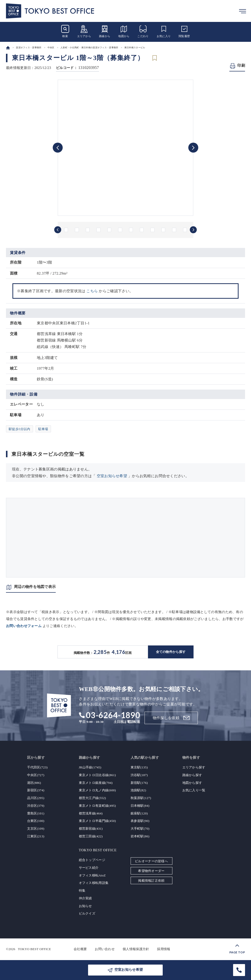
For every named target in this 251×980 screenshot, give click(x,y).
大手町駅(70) (140, 829)
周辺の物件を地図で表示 (35, 587)
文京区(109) (36, 829)
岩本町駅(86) (140, 836)
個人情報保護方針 (136, 949)
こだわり (143, 31)
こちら (92, 291)
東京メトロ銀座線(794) (96, 783)
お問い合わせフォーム (24, 626)
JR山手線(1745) (90, 767)
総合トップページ (92, 860)
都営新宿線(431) (91, 829)
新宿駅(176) (139, 783)
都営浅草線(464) (91, 813)
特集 (82, 891)
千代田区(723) (37, 767)
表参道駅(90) (140, 821)
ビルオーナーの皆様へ (151, 861)
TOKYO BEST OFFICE (34, 949)
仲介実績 (85, 898)
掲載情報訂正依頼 (151, 881)
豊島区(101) (36, 813)
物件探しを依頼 (166, 718)
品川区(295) (36, 798)
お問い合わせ (105, 949)
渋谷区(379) (36, 806)
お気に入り (164, 31)
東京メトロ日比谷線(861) (97, 775)
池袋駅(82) (138, 790)
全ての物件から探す (171, 652)
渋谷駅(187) (139, 775)
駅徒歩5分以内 (20, 429)
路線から (105, 31)
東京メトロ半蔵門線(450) (97, 821)
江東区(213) (36, 836)
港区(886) (34, 783)
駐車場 (43, 429)
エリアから (84, 31)
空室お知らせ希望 (112, 476)
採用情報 (164, 949)
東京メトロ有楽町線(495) (97, 806)
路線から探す (192, 775)
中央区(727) (36, 775)
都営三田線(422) (91, 836)
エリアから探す (194, 767)
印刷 (241, 65)
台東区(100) (36, 821)
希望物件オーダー (151, 871)
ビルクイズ (87, 913)
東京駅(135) (139, 767)
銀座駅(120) (139, 813)
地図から (124, 31)
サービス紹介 (89, 868)
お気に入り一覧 (194, 790)
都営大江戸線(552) (92, 798)
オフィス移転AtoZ (92, 875)
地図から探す (192, 783)
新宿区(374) (36, 790)
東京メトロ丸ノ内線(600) (97, 790)
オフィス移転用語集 (94, 883)
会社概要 (80, 949)
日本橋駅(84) (140, 806)
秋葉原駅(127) (141, 798)
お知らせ (85, 906)
